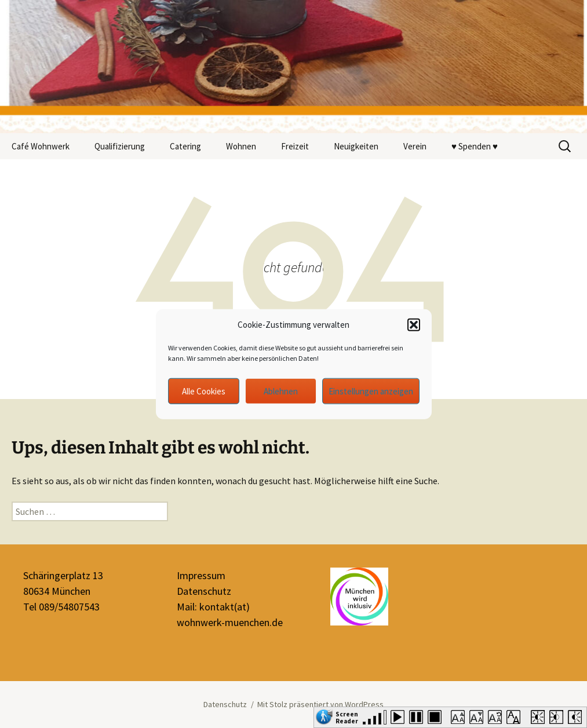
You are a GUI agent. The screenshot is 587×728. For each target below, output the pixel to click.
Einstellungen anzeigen (371, 391)
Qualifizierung (120, 146)
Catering (185, 146)
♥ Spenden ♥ (475, 146)
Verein (415, 146)
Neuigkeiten (356, 146)
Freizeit (295, 146)
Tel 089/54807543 (61, 607)
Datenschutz (204, 591)
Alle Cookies (204, 391)
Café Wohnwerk (41, 146)
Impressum (201, 575)
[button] (414, 325)
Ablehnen (281, 391)
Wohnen (241, 146)
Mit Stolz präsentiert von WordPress (320, 704)
